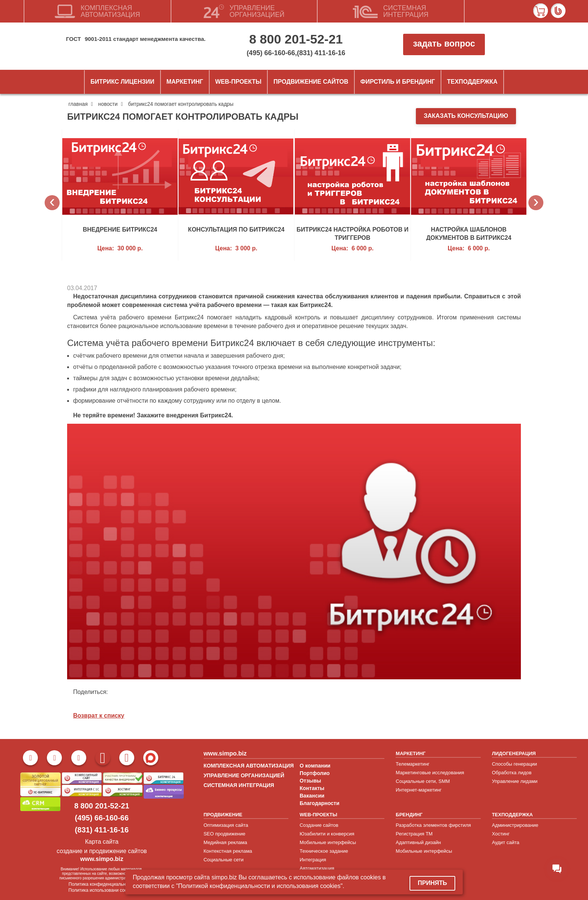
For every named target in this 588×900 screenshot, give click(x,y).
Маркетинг (185, 82)
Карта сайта (102, 842)
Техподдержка (472, 82)
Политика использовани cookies (102, 890)
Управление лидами (515, 781)
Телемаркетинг (412, 764)
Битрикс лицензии (122, 82)
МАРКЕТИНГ (411, 753)
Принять (432, 883)
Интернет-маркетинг (418, 790)
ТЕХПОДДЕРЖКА (512, 815)
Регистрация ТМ (414, 834)
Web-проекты (238, 82)
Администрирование (515, 825)
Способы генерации (514, 764)
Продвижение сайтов (311, 82)
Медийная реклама (225, 842)
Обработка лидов (512, 773)
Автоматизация (317, 868)
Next (536, 203)
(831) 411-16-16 (321, 53)
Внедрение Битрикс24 (120, 230)
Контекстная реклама (228, 851)
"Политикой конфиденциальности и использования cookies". (260, 886)
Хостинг (501, 834)
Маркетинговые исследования (430, 773)
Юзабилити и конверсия (327, 834)
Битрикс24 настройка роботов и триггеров (352, 233)
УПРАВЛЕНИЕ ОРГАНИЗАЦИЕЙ (244, 775)
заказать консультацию (466, 116)
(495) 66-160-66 (271, 53)
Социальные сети (224, 860)
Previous (52, 203)
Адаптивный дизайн (418, 842)
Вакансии (312, 796)
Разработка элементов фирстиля (433, 825)
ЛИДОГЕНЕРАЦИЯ (514, 753)
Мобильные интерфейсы (328, 842)
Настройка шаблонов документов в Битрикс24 (469, 233)
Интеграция (313, 860)
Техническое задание (324, 851)
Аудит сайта (506, 842)
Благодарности (319, 803)
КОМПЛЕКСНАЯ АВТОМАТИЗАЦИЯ (249, 766)
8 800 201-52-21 (296, 39)
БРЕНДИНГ (409, 815)
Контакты (312, 788)
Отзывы (310, 781)
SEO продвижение (225, 834)
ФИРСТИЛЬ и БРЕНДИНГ (398, 82)
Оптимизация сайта (226, 825)
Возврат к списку (99, 716)
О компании (315, 766)
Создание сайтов (319, 825)
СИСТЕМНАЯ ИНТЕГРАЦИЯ (239, 785)
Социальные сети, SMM (423, 781)
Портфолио (315, 773)
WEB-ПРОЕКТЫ (318, 815)
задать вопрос (444, 44)
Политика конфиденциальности (102, 884)
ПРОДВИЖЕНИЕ (223, 815)
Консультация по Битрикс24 (236, 230)
